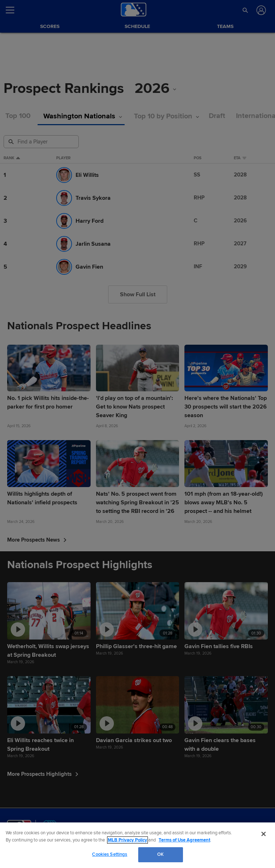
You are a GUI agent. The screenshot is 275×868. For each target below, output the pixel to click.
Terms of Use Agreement (184, 840)
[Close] (264, 834)
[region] (137, 845)
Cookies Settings (110, 854)
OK (160, 854)
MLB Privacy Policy (127, 840)
